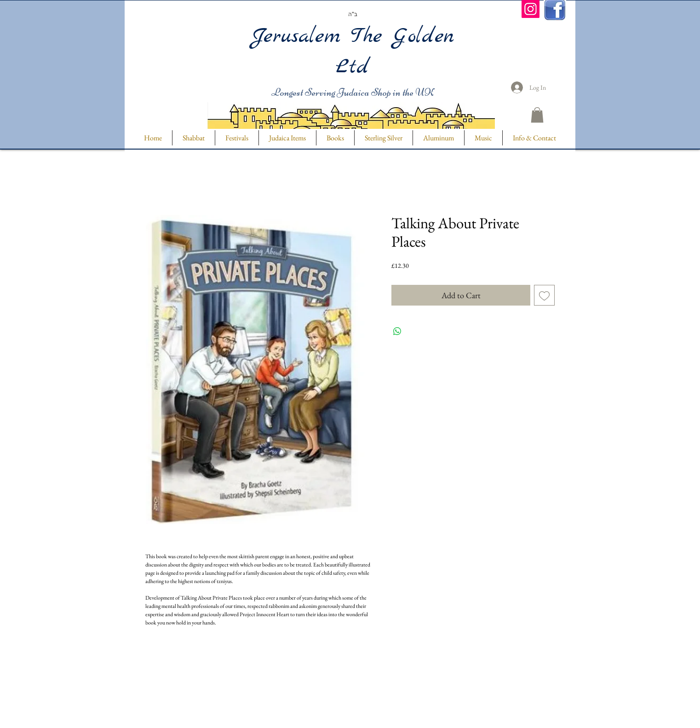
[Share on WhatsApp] (397, 331)
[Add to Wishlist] (544, 295)
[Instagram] (531, 9)
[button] (537, 115)
